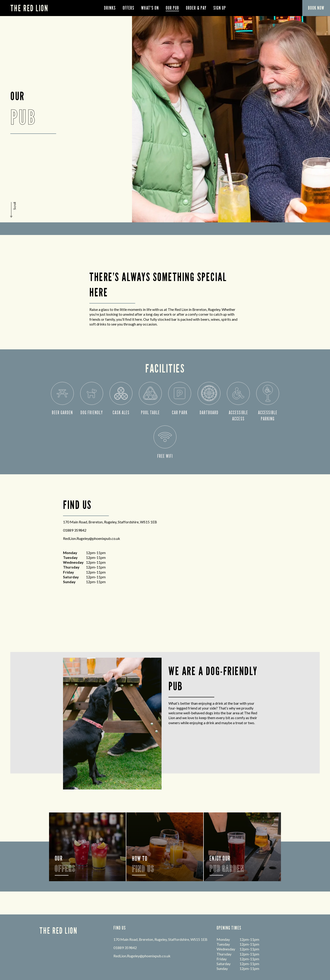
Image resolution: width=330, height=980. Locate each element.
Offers (128, 8)
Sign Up (220, 8)
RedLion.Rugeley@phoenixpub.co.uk (92, 538)
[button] (14, 210)
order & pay (196, 8)
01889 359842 (75, 530)
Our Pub (172, 8)
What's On (150, 8)
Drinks (110, 8)
